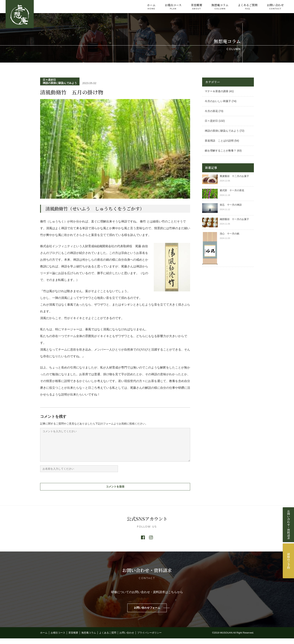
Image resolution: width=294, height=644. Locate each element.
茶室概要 (196, 7)
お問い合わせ (275, 7)
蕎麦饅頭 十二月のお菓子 (234, 176)
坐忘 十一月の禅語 (231, 205)
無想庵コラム (220, 7)
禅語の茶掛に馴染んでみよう (60, 83)
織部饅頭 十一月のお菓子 (234, 219)
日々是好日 (49, 80)
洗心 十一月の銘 (229, 234)
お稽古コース (173, 7)
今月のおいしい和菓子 (218, 101)
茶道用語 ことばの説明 (219, 141)
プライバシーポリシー (149, 638)
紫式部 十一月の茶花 (233, 190)
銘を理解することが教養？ (220, 151)
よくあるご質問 (248, 7)
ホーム (151, 7)
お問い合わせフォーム (147, 613)
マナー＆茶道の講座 (217, 91)
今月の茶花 (211, 111)
